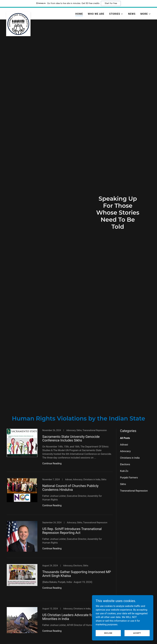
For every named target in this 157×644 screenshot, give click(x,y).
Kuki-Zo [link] (124, 471)
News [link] (132, 14)
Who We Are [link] (96, 14)
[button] (116, 14)
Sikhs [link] (123, 484)
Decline (108, 633)
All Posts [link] (125, 438)
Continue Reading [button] (52, 463)
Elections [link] (125, 464)
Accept (137, 633)
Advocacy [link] (125, 451)
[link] (18, 13)
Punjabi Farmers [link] (129, 478)
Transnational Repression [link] (134, 491)
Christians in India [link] (130, 458)
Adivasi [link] (124, 445)
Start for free (111, 3)
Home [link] (79, 14)
